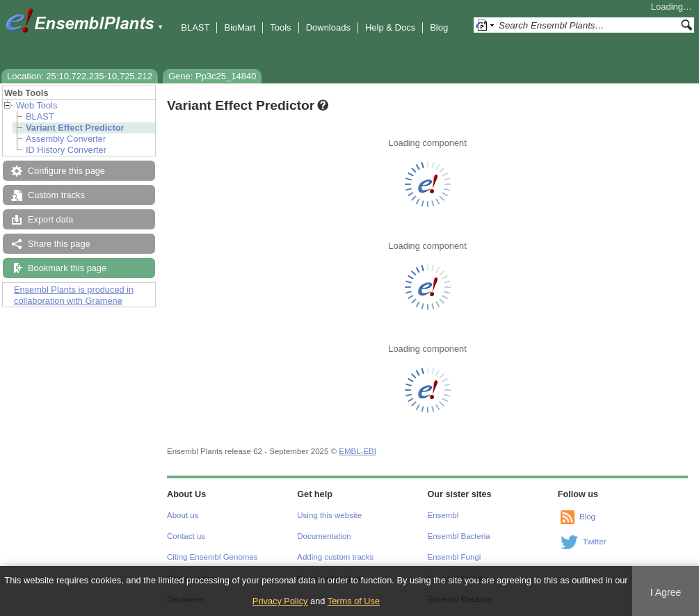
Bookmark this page (67, 268)
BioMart (240, 27)
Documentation (324, 536)
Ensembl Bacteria (459, 536)
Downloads (328, 27)
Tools (280, 27)
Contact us (186, 536)
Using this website (329, 515)
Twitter (595, 542)
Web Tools (37, 105)
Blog (439, 27)
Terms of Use (354, 601)
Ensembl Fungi (455, 557)
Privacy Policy (280, 601)
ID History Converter (66, 150)
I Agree (666, 592)
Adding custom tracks (335, 557)
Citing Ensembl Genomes (212, 557)
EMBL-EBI (357, 451)
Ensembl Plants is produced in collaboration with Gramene (74, 295)
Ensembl (443, 515)
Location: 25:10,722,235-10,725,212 (80, 76)
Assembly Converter (66, 139)
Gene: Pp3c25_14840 (212, 76)
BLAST (195, 27)
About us (183, 515)
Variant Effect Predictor (75, 128)
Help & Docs (390, 27)
